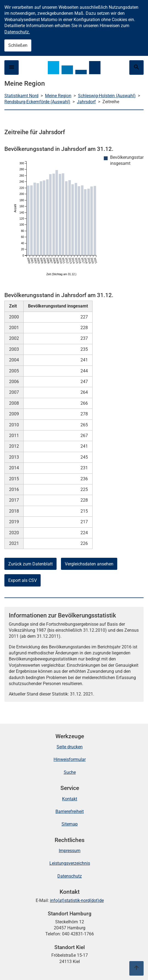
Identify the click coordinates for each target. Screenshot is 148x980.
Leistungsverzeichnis (70, 863)
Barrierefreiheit (70, 811)
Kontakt (70, 799)
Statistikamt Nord (21, 96)
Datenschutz (70, 876)
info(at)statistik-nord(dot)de (77, 900)
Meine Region (58, 96)
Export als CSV (23, 580)
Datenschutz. (17, 32)
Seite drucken (70, 747)
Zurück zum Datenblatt (30, 564)
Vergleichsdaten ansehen (89, 564)
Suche (70, 772)
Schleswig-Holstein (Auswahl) (107, 96)
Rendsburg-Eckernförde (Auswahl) (37, 102)
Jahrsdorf (86, 102)
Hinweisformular (70, 759)
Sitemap (70, 824)
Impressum (70, 851)
